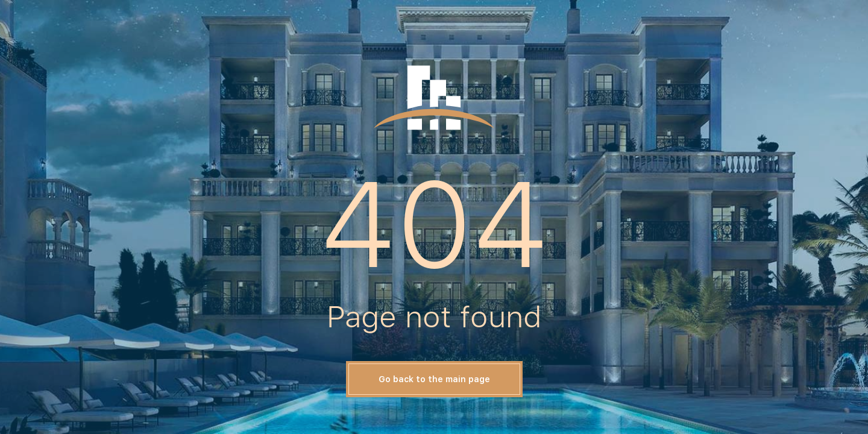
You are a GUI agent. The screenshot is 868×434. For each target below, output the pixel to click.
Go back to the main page (434, 379)
